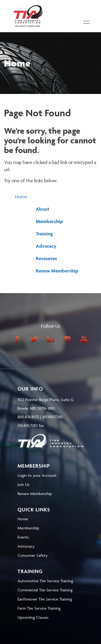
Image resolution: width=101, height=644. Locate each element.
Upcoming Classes (33, 617)
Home (21, 197)
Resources (46, 258)
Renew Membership (57, 271)
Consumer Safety (32, 555)
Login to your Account (37, 475)
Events (23, 537)
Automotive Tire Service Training (45, 581)
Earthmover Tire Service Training (45, 599)
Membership (49, 221)
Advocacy (46, 246)
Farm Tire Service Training (39, 608)
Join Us (23, 484)
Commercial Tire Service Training (45, 590)
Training (44, 234)
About (43, 209)
